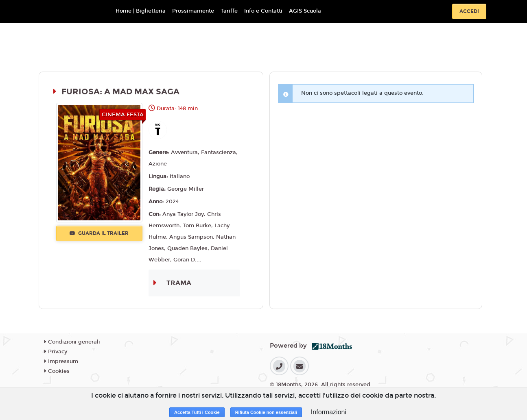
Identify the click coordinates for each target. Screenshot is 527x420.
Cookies (57, 371)
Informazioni (329, 412)
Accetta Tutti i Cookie (197, 412)
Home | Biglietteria (141, 11)
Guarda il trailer (99, 233)
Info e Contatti (263, 11)
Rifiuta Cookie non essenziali (266, 412)
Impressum (61, 361)
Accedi (469, 11)
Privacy (56, 352)
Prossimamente (193, 11)
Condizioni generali (72, 342)
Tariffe (229, 11)
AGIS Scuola (305, 11)
